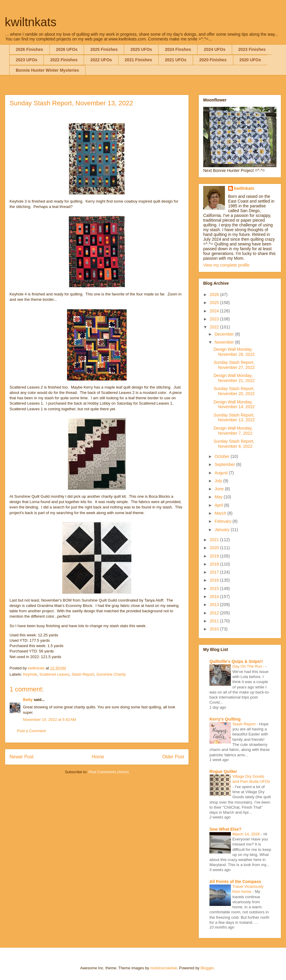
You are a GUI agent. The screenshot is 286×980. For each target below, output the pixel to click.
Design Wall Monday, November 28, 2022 (234, 352)
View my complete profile (226, 265)
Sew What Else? (225, 829)
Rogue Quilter (223, 771)
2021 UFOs (175, 60)
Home (98, 757)
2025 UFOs (141, 49)
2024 (215, 311)
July (219, 481)
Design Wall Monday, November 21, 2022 (234, 378)
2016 (215, 580)
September (225, 464)
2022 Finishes (64, 60)
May (219, 497)
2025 (215, 303)
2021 (215, 540)
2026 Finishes (29, 49)
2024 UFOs (214, 49)
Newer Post (22, 757)
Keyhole (30, 674)
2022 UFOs (101, 60)
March (221, 513)
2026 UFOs (67, 49)
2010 (215, 629)
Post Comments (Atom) (109, 772)
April (219, 505)
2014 (215, 597)
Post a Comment (31, 731)
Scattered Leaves (54, 674)
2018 (215, 564)
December (225, 334)
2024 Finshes (178, 49)
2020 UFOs (250, 60)
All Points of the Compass (235, 882)
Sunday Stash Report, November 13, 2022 (234, 418)
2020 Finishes (213, 60)
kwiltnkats (31, 22)
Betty (28, 700)
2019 (215, 556)
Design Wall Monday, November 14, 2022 (234, 404)
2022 (215, 327)
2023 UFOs (27, 60)
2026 (215, 295)
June (220, 489)
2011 (215, 621)
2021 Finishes (139, 60)
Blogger (207, 968)
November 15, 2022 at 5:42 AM (49, 720)
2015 (215, 588)
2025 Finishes (104, 49)
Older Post (173, 757)
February (223, 521)
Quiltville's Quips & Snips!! (236, 661)
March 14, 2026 (247, 834)
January (223, 530)
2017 (215, 572)
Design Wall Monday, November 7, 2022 (233, 431)
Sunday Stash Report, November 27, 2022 (234, 365)
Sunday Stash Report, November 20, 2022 (234, 391)
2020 (215, 548)
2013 (215, 605)
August (222, 473)
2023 (215, 319)
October (223, 456)
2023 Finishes (252, 49)
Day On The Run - (249, 666)
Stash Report (83, 674)
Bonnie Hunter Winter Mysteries (47, 70)
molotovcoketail (164, 968)
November (225, 342)
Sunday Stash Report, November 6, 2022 (234, 444)
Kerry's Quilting (225, 719)
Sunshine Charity (111, 674)
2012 (215, 613)
